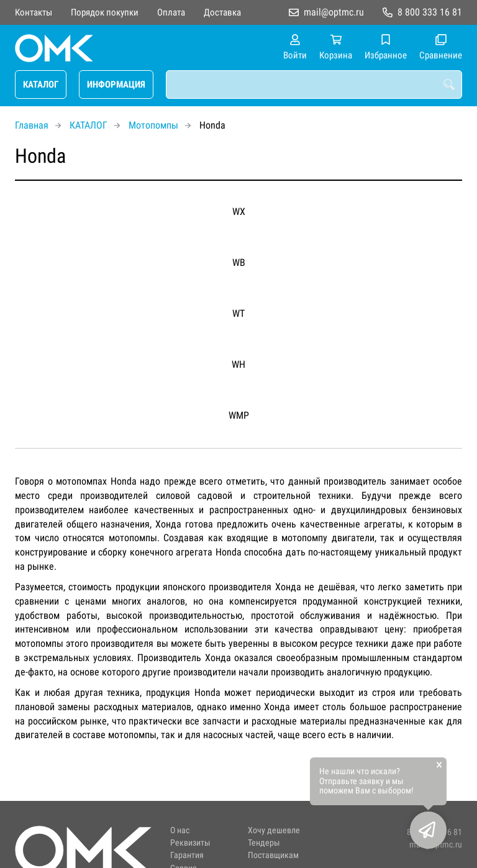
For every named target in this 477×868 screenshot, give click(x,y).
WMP (239, 415)
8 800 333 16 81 (430, 12)
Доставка (222, 12)
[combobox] (314, 85)
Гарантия (187, 855)
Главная (32, 125)
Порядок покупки (105, 12)
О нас (180, 830)
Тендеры (264, 843)
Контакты (34, 12)
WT (238, 313)
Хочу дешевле (274, 830)
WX (239, 212)
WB (239, 263)
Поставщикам (273, 855)
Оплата (171, 12)
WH (238, 364)
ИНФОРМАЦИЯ (116, 85)
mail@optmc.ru (334, 12)
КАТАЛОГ (41, 85)
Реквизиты (190, 843)
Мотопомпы (153, 125)
